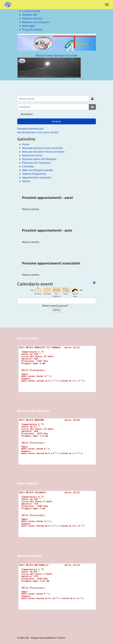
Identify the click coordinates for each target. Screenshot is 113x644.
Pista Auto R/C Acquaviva (37, 163)
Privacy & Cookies (32, 30)
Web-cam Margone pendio (38, 170)
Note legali (28, 26)
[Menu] (107, 5)
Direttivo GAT (30, 15)
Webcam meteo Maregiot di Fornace (56, 55)
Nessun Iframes (57, 374)
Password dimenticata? (31, 129)
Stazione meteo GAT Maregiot (39, 159)
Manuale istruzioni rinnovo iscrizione (43, 152)
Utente (26, 181)
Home (26, 144)
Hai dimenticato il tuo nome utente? (38, 132)
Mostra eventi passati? (55, 306)
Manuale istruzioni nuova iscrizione (43, 148)
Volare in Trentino (32, 18)
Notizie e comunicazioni (36, 22)
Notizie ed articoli (32, 155)
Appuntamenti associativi (37, 177)
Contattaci (28, 166)
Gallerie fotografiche (34, 174)
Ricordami (27, 114)
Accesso (57, 121)
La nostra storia (31, 11)
